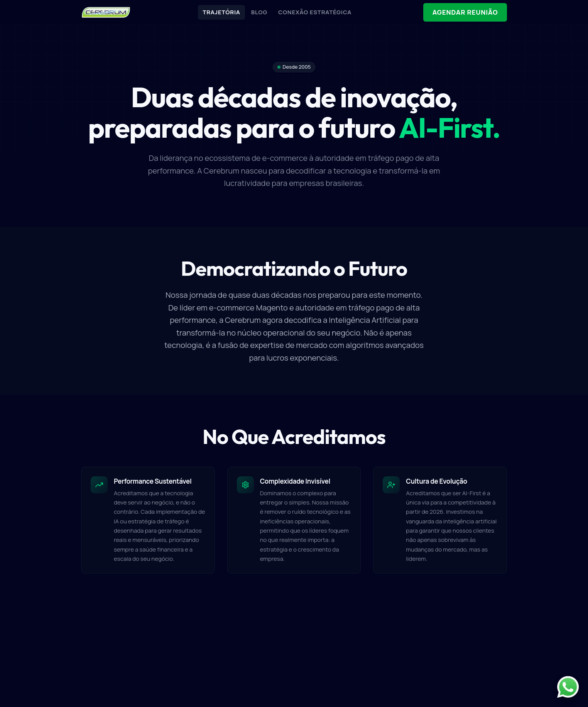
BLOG (259, 12)
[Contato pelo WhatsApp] (568, 687)
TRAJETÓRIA (220, 12)
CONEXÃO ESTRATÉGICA (314, 12)
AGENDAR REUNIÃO (464, 13)
